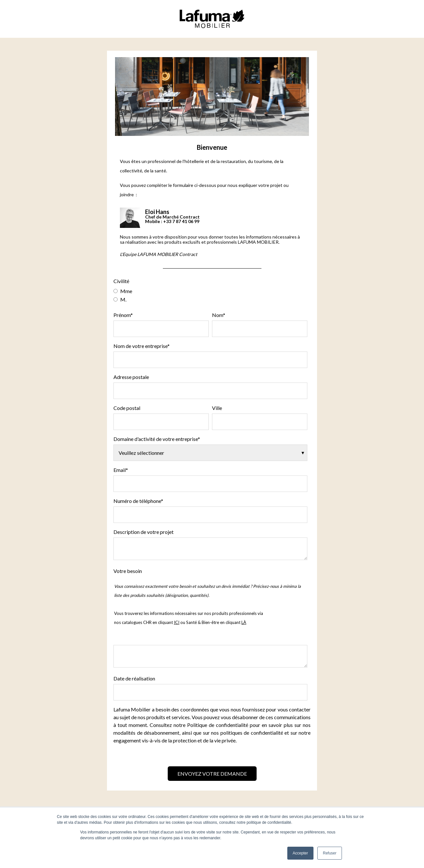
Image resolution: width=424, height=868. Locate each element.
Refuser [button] (330, 853)
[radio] (210, 291)
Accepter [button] (300, 853)
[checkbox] (210, 295)
